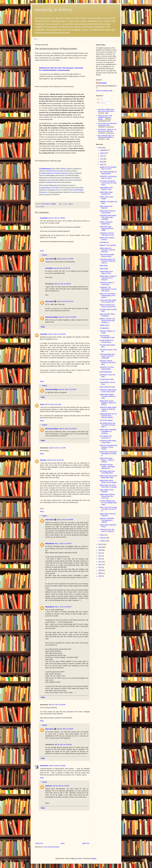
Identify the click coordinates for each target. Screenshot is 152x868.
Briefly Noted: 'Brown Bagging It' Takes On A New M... (108, 403)
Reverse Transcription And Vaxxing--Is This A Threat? (108, 447)
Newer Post (39, 843)
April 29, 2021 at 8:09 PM (63, 284)
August (103, 153)
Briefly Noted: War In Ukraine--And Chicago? (108, 481)
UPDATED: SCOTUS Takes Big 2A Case (107, 234)
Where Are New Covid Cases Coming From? (108, 306)
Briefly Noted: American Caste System (107, 212)
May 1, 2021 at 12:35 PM (63, 607)
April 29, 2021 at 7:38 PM (57, 218)
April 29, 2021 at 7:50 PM (65, 259)
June (102, 159)
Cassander (44, 334)
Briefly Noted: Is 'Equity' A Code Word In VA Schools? (108, 278)
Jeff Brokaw (44, 766)
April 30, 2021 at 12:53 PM (68, 429)
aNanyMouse (50, 544)
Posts (100, 99)
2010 (100, 567)
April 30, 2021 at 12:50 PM (68, 317)
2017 (100, 553)
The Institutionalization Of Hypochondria (108, 173)
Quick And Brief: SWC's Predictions (108, 315)
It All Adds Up (104, 242)
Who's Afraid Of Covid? (107, 387)
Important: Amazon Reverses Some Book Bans (108, 363)
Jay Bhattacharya (45, 169)
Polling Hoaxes (105, 325)
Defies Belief (104, 269)
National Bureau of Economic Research (54, 173)
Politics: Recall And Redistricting (106, 223)
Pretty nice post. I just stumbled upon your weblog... (105, 117)
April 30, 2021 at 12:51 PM (68, 389)
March (102, 535)
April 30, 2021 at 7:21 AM (57, 448)
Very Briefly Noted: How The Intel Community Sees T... (108, 425)
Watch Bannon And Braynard (106, 207)
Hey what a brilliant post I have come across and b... (107, 110)
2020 (100, 544)
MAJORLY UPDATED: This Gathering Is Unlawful (107, 520)
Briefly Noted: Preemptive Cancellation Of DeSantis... (108, 431)
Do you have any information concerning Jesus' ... (107, 124)
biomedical (50, 182)
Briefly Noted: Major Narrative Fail (106, 193)
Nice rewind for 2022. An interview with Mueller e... (106, 136)
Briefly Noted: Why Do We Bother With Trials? (108, 477)
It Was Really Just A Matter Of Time (106, 272)
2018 (100, 550)
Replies (45, 255)
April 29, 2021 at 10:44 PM (57, 334)
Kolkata (64, 169)
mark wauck (49, 259)
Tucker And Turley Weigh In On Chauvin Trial (108, 301)
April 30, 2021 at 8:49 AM (65, 520)
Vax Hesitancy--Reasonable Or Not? (107, 337)
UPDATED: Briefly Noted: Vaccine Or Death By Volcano (108, 409)
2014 (100, 556)
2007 (100, 576)
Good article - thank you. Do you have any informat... (107, 130)
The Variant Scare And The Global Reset (107, 472)
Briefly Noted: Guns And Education (108, 515)
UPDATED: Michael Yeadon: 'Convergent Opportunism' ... (107, 467)
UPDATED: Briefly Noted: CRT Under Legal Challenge (108, 217)
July (102, 156)
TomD (42, 404)
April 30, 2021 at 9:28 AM (57, 705)
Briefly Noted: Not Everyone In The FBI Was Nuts (107, 250)
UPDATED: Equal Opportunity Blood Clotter (106, 228)
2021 (100, 148)
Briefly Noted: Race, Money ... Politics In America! (107, 460)
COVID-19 (56, 188)
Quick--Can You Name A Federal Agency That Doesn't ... (108, 296)
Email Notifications (106, 372)
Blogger (94, 858)
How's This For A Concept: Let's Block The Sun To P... (108, 509)
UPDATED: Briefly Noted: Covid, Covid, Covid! (108, 391)
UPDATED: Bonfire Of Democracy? (107, 283)
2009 (100, 570)
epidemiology (46, 188)
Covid (42, 207)
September (104, 150)
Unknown (43, 460)
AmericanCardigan (52, 317)
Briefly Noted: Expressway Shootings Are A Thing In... (108, 454)
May (102, 162)
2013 (100, 559)
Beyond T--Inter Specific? (108, 245)
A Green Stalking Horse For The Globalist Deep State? (108, 503)
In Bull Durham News (107, 379)
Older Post (86, 843)
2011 (100, 565)
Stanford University (53, 171)
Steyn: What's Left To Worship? (107, 491)
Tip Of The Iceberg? (106, 420)
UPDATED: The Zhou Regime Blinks (107, 368)
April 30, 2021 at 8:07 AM (55, 460)
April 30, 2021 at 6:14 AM (53, 404)
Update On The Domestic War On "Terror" (108, 168)
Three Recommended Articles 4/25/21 (107, 255)
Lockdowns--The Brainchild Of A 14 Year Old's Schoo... (108, 289)
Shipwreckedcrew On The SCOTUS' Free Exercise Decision (108, 416)
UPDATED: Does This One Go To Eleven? (107, 530)
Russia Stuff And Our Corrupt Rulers (107, 341)
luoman (80, 858)
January (103, 541)
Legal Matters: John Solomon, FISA (106, 188)
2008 (100, 573)
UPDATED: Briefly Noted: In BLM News (108, 442)
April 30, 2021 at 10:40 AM (63, 744)
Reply (42, 251)
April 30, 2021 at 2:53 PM (61, 786)
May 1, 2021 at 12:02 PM (63, 544)
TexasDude (44, 218)
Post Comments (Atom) (52, 847)
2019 (100, 547)
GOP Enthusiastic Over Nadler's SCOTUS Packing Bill (107, 356)
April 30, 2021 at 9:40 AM (65, 729)
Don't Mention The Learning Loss (106, 437)
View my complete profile (104, 91)
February (103, 538)
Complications (104, 328)
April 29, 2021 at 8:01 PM (62, 268)
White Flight (104, 266)
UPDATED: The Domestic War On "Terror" (108, 177)
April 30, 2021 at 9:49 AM (57, 766)
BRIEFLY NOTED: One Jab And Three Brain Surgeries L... (107, 321)
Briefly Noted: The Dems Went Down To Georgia (108, 486)
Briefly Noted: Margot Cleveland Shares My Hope (108, 396)
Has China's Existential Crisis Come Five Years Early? (108, 183)
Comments (102, 103)
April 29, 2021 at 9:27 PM (65, 301)
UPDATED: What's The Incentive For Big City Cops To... (108, 261)
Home (35, 39)
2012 (100, 562)
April (102, 165)
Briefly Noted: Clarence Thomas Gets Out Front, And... (107, 496)
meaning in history (54, 9)
